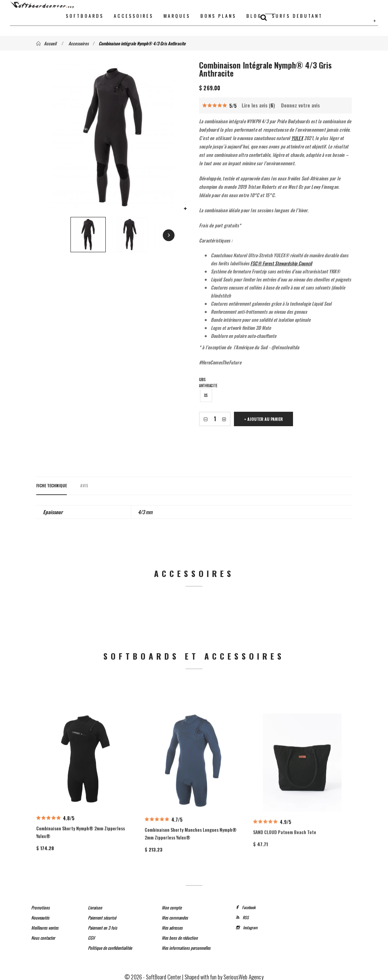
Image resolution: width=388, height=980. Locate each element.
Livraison (95, 903)
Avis (84, 485)
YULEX (297, 138)
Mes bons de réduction (180, 933)
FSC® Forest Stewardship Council (281, 263)
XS (206, 395)
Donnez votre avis (300, 105)
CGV (91, 933)
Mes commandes (175, 913)
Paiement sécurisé (102, 913)
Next (150, 236)
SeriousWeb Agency (244, 972)
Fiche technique (52, 485)
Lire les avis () (258, 105)
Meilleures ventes (45, 923)
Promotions (40, 903)
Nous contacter (43, 933)
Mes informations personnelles (186, 943)
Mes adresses (172, 923)
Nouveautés (40, 913)
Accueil (46, 43)
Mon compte (172, 903)
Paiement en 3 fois (103, 923)
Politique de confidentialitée (110, 943)
